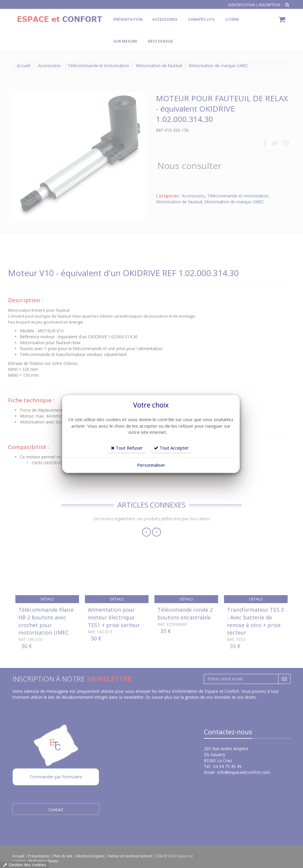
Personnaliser (151, 465)
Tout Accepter (171, 448)
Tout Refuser (127, 448)
